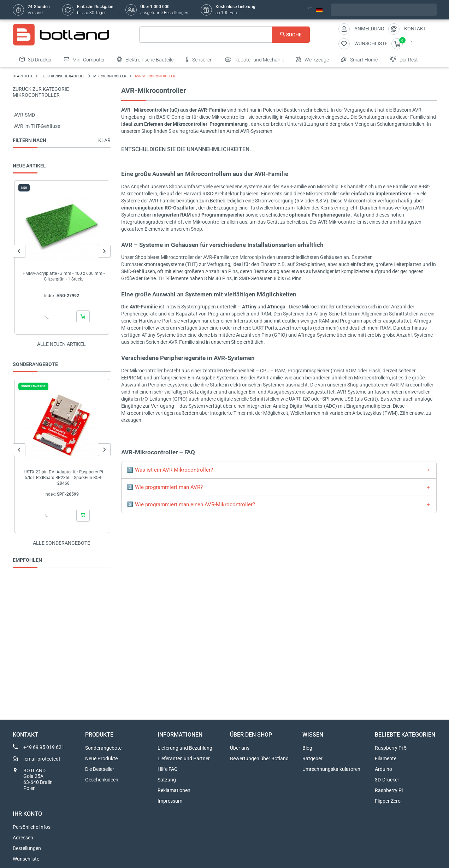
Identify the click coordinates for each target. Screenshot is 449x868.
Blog (307, 748)
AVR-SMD (25, 115)
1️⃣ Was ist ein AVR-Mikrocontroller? (170, 470)
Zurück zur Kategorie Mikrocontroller (41, 92)
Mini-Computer (84, 59)
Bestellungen (27, 848)
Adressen (23, 838)
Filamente (386, 758)
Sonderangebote (103, 748)
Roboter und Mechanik (254, 59)
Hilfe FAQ (168, 769)
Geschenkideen (102, 780)
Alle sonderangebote (61, 543)
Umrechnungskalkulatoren (331, 769)
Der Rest (404, 59)
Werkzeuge (312, 59)
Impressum (170, 801)
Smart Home (359, 59)
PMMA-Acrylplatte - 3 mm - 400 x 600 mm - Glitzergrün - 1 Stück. (63, 276)
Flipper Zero (388, 801)
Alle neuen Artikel (61, 344)
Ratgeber (312, 758)
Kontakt (415, 29)
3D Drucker (36, 59)
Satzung (167, 780)
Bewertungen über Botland (259, 758)
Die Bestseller (100, 769)
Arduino (383, 769)
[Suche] (224, 35)
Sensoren (199, 59)
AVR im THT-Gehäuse (37, 126)
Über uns (240, 748)
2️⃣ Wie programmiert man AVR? (165, 487)
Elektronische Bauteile (145, 59)
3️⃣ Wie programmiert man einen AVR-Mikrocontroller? (191, 504)
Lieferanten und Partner (184, 758)
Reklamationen (174, 790)
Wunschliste (26, 859)
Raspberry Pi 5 (391, 748)
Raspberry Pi (389, 790)
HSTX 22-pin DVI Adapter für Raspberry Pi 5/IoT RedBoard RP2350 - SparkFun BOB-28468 (63, 478)
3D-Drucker (387, 780)
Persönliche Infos (32, 827)
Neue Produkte (101, 758)
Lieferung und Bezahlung (185, 748)
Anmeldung (369, 29)
